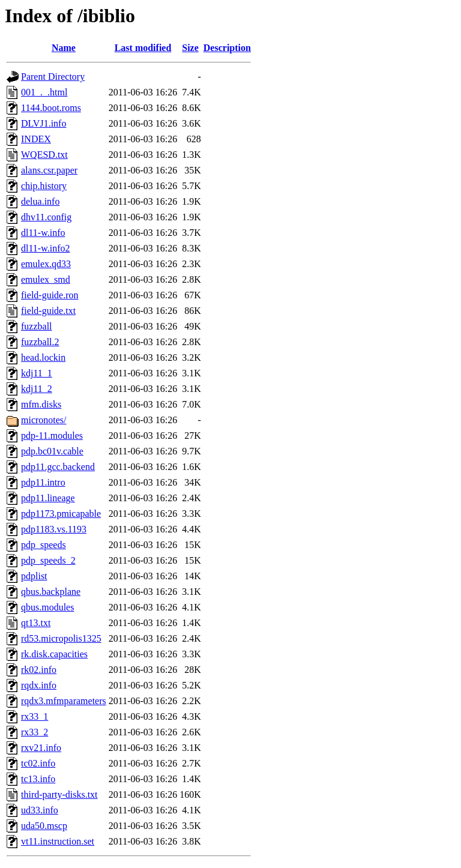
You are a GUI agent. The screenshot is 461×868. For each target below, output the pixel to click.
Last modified (143, 48)
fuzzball (37, 326)
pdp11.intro (43, 482)
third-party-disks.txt (59, 794)
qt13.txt (36, 623)
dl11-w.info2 (45, 248)
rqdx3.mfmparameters (64, 701)
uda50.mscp (44, 826)
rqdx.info (39, 685)
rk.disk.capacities (54, 654)
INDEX (36, 139)
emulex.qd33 (46, 264)
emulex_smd (46, 279)
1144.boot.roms (51, 108)
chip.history (44, 186)
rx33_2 (35, 732)
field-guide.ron (50, 295)
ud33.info (40, 810)
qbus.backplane (51, 592)
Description (227, 48)
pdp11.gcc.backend (58, 467)
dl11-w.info (43, 233)
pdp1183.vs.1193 (54, 529)
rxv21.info (41, 748)
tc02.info (38, 763)
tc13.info (38, 779)
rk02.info (39, 670)
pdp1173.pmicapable (61, 514)
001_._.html (44, 92)
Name (64, 48)
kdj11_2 (37, 389)
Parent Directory (53, 77)
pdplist (34, 576)
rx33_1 (35, 716)
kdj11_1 (37, 373)
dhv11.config (46, 217)
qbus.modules (47, 607)
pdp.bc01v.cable (52, 451)
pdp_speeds (44, 545)
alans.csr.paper (49, 170)
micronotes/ (44, 420)
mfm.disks (41, 404)
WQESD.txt (44, 155)
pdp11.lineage (48, 498)
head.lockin (43, 357)
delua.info (40, 201)
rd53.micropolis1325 (61, 638)
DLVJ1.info (44, 123)
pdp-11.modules (52, 436)
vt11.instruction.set (58, 841)
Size (190, 48)
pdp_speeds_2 (48, 560)
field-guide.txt (48, 311)
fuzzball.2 (40, 342)
